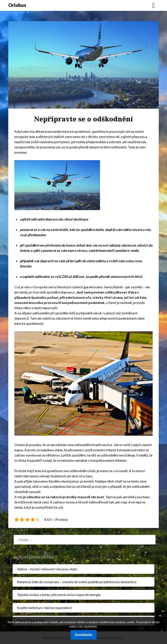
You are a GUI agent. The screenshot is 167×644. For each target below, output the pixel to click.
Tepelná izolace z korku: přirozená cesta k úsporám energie (59, 595)
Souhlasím (84, 635)
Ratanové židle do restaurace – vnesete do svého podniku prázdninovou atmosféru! (77, 582)
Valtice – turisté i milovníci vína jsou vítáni (47, 569)
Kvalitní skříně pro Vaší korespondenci (44, 608)
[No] (162, 631)
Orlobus (17, 5)
